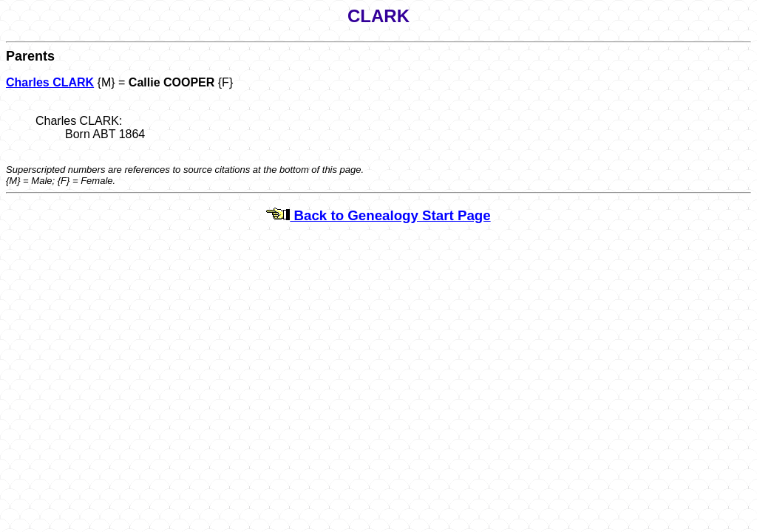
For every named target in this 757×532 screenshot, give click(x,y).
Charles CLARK (50, 82)
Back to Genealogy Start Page (378, 215)
